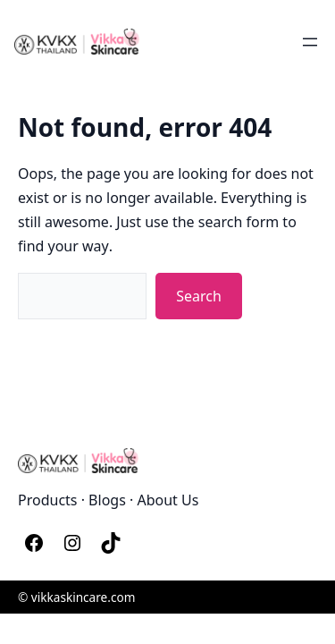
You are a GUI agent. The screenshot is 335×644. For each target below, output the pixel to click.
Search (199, 295)
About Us (167, 499)
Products (48, 499)
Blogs (107, 499)
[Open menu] (310, 42)
